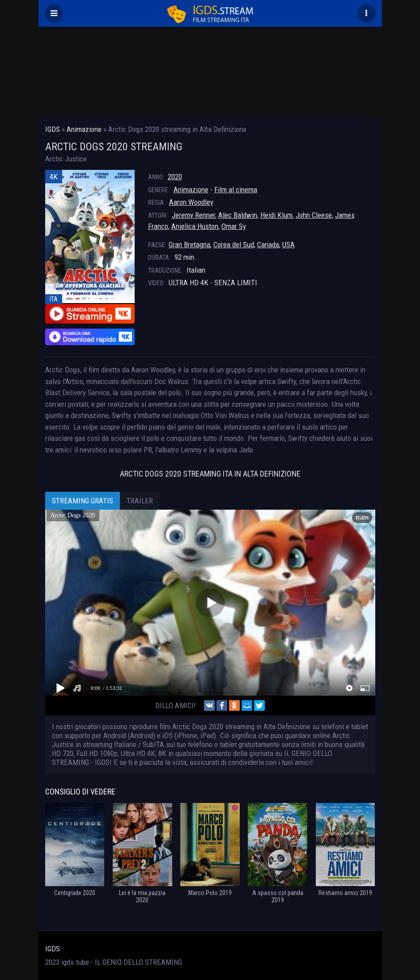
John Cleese (314, 215)
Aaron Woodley (191, 202)
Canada (268, 245)
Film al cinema (236, 190)
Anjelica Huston (195, 226)
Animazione (191, 190)
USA (288, 245)
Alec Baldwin (238, 215)
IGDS (53, 949)
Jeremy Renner (193, 215)
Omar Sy (234, 226)
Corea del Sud (234, 245)
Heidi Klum (276, 215)
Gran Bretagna (189, 245)
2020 (175, 177)
